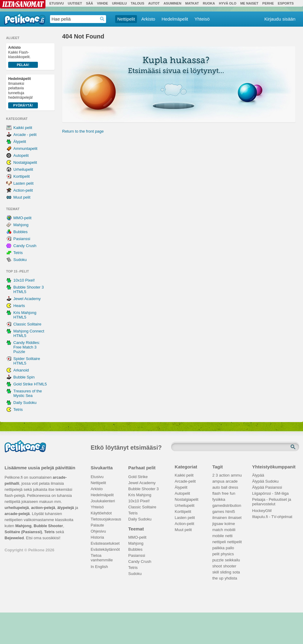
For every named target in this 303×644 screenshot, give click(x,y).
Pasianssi (22, 239)
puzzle (218, 560)
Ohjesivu (98, 531)
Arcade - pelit (25, 135)
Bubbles (20, 232)
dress (233, 487)
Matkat (192, 3)
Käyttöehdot (101, 513)
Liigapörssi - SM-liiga (270, 493)
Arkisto (148, 19)
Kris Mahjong (140, 495)
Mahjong (21, 225)
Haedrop (102, 19)
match (218, 530)
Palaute (97, 525)
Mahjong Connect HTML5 (29, 333)
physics (227, 554)
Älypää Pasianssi (267, 487)
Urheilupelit (23, 169)
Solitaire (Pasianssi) (23, 532)
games (218, 512)
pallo (230, 548)
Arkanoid (21, 370)
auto (216, 487)
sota (236, 572)
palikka (218, 548)
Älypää (258, 475)
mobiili (230, 530)
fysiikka (219, 499)
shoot (217, 566)
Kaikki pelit (23, 128)
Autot (154, 3)
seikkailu (232, 560)
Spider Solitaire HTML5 (27, 361)
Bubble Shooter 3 (143, 489)
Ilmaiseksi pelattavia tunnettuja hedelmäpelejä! (23, 92)
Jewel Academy (27, 299)
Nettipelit (126, 19)
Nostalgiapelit (25, 162)
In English (99, 567)
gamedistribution (227, 505)
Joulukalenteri (103, 501)
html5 (230, 512)
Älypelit (20, 142)
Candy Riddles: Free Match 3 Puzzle (27, 347)
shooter (230, 566)
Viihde (103, 3)
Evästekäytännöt (105, 549)
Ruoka (209, 3)
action (224, 475)
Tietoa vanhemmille (102, 556)
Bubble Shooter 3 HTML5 (28, 289)
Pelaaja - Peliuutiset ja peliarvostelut (272, 500)
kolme (230, 524)
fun (233, 493)
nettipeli (219, 542)
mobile (218, 536)
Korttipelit (22, 176)
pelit (216, 554)
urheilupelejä (17, 508)
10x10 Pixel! (24, 280)
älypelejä (66, 508)
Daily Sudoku (25, 403)
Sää (90, 3)
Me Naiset (249, 3)
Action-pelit (23, 190)
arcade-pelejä (17, 514)
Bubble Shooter (48, 526)
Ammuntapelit (25, 149)
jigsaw (218, 524)
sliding (226, 572)
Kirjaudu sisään (280, 19)
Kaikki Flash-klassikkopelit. (23, 57)
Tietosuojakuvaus (105, 519)
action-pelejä (43, 508)
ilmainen (220, 518)
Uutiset (75, 3)
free (225, 493)
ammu (236, 475)
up (221, 578)
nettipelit (234, 542)
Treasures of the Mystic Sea (28, 393)
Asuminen (173, 3)
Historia (97, 537)
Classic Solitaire (27, 324)
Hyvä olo (227, 3)
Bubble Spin (24, 377)
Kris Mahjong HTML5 (25, 315)
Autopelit (21, 155)
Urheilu (120, 3)
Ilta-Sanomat (23, 4)
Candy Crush (25, 246)
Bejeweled (14, 538)
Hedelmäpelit (175, 19)
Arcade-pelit (185, 481)
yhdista (231, 578)
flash (216, 493)
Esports (286, 3)
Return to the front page (83, 131)
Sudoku (20, 260)
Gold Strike (138, 477)
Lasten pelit (23, 183)
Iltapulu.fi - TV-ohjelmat (272, 517)
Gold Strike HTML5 (30, 384)
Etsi (294, 447)
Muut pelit (22, 197)
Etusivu (57, 3)
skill (216, 572)
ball (224, 487)
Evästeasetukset (105, 543)
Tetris (18, 253)
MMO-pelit (22, 218)
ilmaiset (235, 518)
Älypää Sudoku (265, 481)
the (215, 578)
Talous (138, 3)
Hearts (19, 306)
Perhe (268, 3)
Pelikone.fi (25, 19)
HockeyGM (262, 511)
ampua (218, 481)
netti (229, 536)
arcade (231, 481)
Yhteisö (202, 19)
